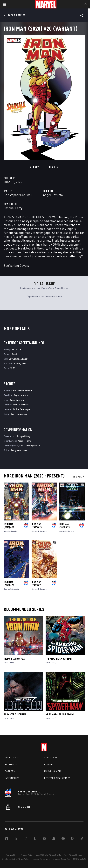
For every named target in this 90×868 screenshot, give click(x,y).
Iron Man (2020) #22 (9, 583)
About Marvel (13, 758)
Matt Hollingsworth (30, 445)
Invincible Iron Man (14, 659)
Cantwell (35, 531)
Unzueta (43, 531)
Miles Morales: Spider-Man (60, 714)
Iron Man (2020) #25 (9, 526)
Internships (12, 778)
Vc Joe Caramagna (22, 409)
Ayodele (7, 531)
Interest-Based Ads (61, 859)
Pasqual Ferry (13, 208)
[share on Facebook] (7, 839)
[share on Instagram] (26, 839)
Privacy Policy (27, 855)
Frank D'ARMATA (21, 404)
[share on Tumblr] (35, 839)
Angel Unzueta (53, 195)
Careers (10, 771)
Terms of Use (12, 855)
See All (79, 477)
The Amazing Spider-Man (59, 659)
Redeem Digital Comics (57, 778)
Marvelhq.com (53, 771)
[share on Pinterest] (63, 839)
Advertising (51, 758)
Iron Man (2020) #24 (37, 526)
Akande (14, 531)
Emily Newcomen (19, 414)
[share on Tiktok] (82, 839)
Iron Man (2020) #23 (64, 526)
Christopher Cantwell (18, 195)
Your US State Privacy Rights (48, 855)
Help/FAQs (11, 764)
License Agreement (41, 859)
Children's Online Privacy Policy (16, 859)
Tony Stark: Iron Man (15, 714)
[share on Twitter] (16, 839)
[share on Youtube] (44, 839)
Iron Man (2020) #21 (37, 583)
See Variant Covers (16, 266)
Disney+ (49, 764)
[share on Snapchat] (54, 839)
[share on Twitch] (72, 839)
